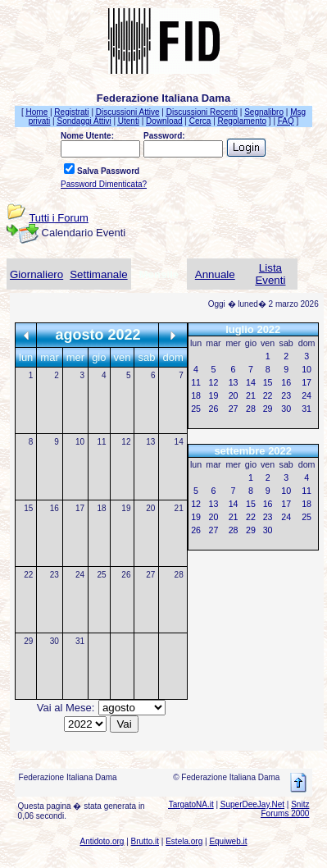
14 (179, 442)
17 (80, 508)
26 (126, 575)
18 (101, 508)
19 (126, 508)
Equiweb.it (228, 841)
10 (80, 442)
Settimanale (98, 274)
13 (150, 442)
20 (150, 508)
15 (28, 508)
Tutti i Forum (58, 218)
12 (126, 442)
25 (101, 575)
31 (80, 641)
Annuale (215, 274)
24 (80, 575)
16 (54, 508)
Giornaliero (36, 274)
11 (101, 442)
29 (28, 641)
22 (28, 575)
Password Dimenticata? (104, 184)
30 (54, 641)
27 (150, 575)
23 (54, 575)
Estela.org (184, 841)
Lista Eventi (270, 274)
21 (179, 508)
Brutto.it (145, 841)
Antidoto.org (102, 841)
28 (179, 575)
